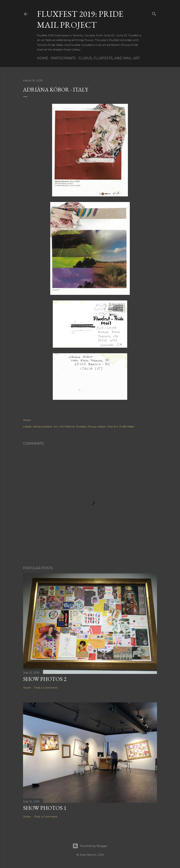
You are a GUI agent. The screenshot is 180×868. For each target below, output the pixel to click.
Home (43, 58)
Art (56, 426)
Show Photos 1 (45, 808)
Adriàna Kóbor (43, 426)
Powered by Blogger (90, 846)
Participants (63, 58)
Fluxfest (81, 426)
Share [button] (27, 420)
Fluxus (92, 426)
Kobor (102, 426)
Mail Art (113, 426)
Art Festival (67, 426)
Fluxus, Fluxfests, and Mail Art (109, 58)
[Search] (154, 13)
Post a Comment (46, 688)
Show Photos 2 (45, 679)
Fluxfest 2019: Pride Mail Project (80, 19)
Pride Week (127, 426)
